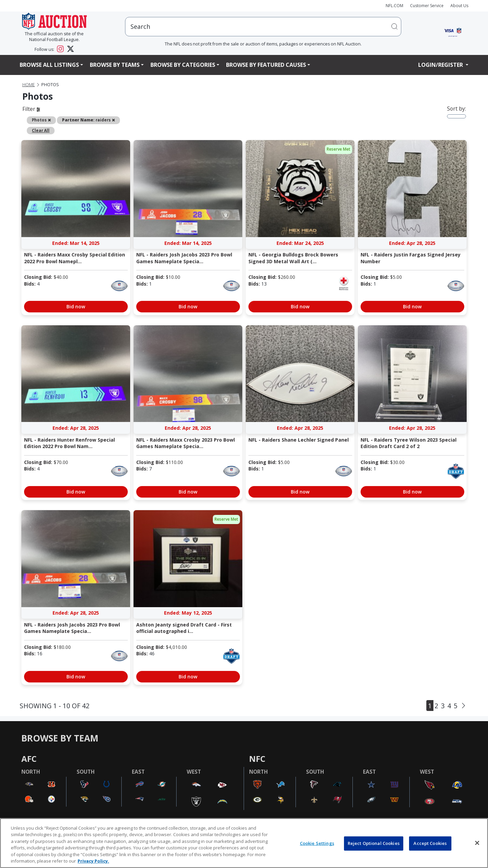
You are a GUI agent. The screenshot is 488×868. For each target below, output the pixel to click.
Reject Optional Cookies (374, 843)
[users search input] (263, 27)
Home (29, 85)
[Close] (477, 843)
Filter (31, 109)
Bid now (76, 306)
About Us (459, 6)
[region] (244, 843)
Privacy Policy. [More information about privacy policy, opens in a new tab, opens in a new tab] (93, 861)
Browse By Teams (115, 65)
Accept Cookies (430, 843)
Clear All (41, 130)
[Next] (463, 706)
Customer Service (427, 6)
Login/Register (441, 65)
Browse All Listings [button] (49, 65)
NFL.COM (394, 6)
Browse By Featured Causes (266, 65)
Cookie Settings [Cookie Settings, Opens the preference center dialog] (317, 843)
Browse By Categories (183, 65)
